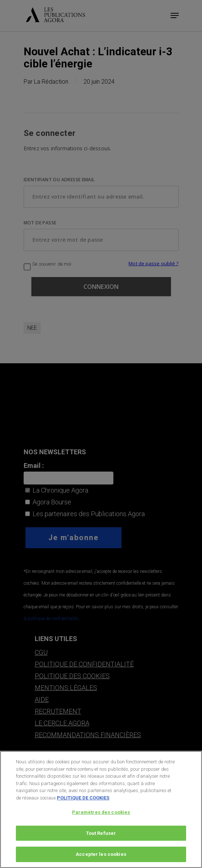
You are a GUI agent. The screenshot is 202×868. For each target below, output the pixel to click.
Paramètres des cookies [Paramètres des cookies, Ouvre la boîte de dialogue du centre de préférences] (101, 814)
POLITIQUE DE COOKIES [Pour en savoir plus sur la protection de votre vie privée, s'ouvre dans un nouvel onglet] (83, 800)
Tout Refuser (101, 835)
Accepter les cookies (101, 857)
